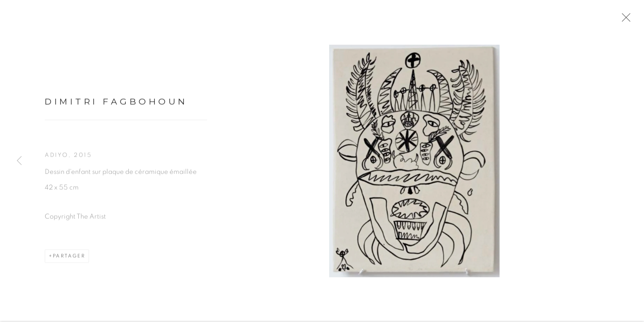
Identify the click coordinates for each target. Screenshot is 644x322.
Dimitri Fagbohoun (116, 104)
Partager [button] (69, 258)
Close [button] (624, 20)
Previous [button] (19, 161)
